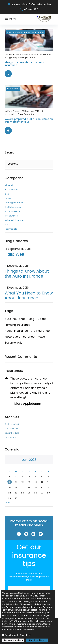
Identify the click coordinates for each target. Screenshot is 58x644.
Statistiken (25, 635)
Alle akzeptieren (37, 640)
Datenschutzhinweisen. (23, 630)
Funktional (11, 635)
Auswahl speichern (13, 640)
